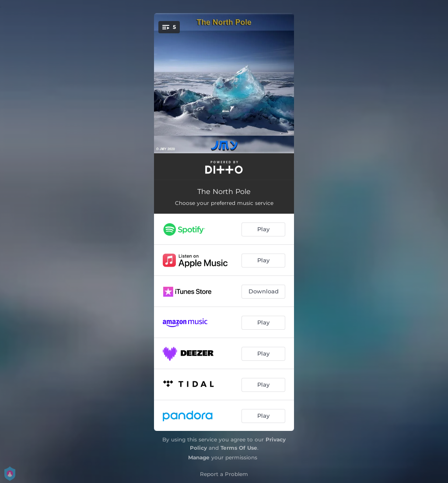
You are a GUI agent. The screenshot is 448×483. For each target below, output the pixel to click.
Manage (199, 457)
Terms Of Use (239, 448)
